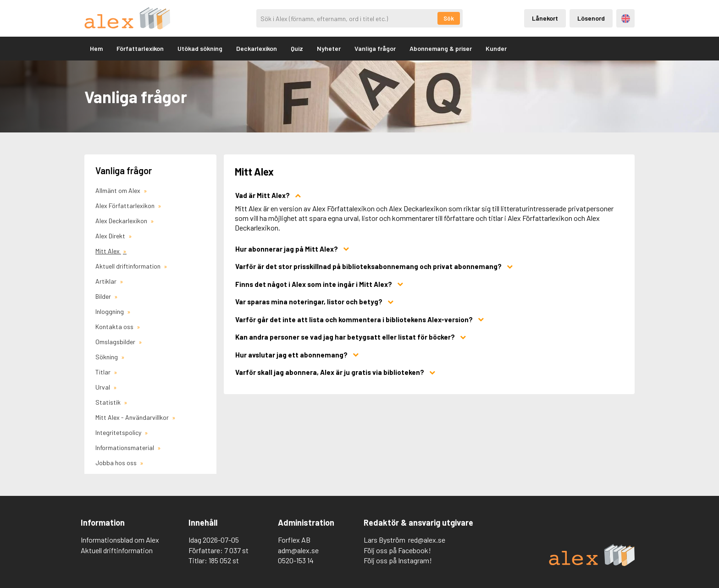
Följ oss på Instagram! (398, 560)
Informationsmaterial (125, 448)
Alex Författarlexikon (126, 206)
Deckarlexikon (257, 48)
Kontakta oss (115, 327)
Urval (103, 387)
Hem (96, 48)
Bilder (104, 296)
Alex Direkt (111, 236)
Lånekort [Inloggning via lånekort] (545, 18)
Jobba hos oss (117, 463)
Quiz (297, 48)
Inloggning (110, 311)
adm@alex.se (298, 550)
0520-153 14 (296, 560)
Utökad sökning (200, 48)
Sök (449, 18)
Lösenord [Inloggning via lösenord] (591, 18)
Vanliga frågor (375, 48)
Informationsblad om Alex (120, 540)
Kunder (496, 48)
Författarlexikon (140, 48)
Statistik (109, 402)
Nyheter (329, 48)
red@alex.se (427, 540)
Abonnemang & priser (441, 48)
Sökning (107, 357)
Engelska (626, 19)
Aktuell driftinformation (129, 266)
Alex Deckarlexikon (122, 221)
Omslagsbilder (116, 342)
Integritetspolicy (119, 432)
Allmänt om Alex (119, 190)
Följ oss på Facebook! (397, 550)
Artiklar (107, 281)
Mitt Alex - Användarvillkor (133, 417)
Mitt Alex (108, 251)
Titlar (104, 372)
